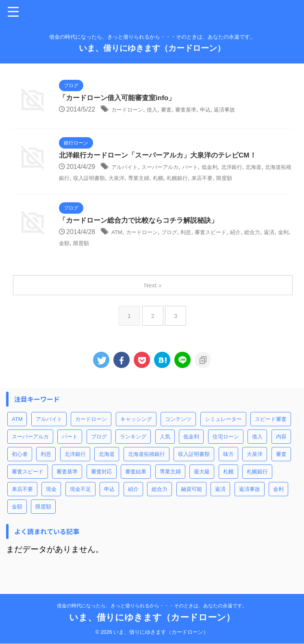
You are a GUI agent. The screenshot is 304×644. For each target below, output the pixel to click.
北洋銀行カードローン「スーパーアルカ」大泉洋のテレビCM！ (163, 156)
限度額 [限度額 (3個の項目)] (43, 517)
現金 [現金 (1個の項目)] (51, 500)
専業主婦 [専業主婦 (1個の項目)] (170, 482)
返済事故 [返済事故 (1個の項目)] (250, 500)
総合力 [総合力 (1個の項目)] (160, 500)
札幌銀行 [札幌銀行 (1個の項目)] (257, 482)
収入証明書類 (138, 178)
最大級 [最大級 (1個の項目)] (202, 482)
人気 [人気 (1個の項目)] (165, 447)
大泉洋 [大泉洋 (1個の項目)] (255, 465)
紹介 (260, 243)
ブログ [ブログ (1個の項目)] (99, 447)
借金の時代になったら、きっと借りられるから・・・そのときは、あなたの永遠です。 (152, 606)
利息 (200, 243)
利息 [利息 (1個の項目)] (46, 465)
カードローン (131, 110)
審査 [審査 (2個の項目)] (281, 465)
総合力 (280, 243)
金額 (99, 254)
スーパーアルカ (170, 168)
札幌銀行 (243, 178)
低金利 (230, 168)
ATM (118, 243)
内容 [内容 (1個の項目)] (281, 447)
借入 (161, 110)
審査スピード (230, 243)
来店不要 (273, 178)
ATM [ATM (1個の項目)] (17, 430)
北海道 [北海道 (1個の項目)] (107, 465)
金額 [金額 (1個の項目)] (17, 517)
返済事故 (246, 110)
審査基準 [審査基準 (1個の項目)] (67, 482)
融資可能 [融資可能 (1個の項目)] (191, 500)
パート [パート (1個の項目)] (70, 447)
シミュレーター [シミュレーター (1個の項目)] (223, 430)
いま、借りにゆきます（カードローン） (152, 48)
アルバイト (128, 168)
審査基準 (200, 110)
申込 (224, 110)
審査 (177, 110)
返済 (65, 254)
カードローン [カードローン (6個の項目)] (91, 430)
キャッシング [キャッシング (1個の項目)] (136, 430)
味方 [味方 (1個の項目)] (228, 465)
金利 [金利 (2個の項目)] (278, 500)
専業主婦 (197, 178)
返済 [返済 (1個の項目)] (220, 500)
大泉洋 (171, 178)
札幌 (220, 178)
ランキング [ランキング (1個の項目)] (133, 447)
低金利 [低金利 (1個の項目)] (191, 447)
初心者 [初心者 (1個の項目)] (20, 465)
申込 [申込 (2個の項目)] (109, 500)
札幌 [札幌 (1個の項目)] (228, 482)
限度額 (69, 189)
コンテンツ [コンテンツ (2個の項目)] (178, 430)
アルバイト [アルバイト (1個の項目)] (49, 430)
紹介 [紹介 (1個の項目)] (133, 500)
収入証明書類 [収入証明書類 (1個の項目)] (194, 465)
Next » (153, 296)
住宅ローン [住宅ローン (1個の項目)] (226, 447)
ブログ (180, 243)
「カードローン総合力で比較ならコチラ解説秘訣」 (143, 232)
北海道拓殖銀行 (92, 178)
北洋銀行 (256, 168)
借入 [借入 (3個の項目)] (257, 447)
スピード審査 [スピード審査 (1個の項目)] (271, 430)
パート (206, 168)
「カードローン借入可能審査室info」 (121, 99)
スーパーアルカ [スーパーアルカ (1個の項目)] (30, 447)
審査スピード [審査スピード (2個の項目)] (28, 482)
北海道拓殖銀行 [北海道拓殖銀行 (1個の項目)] (147, 465)
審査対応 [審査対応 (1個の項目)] (102, 482)
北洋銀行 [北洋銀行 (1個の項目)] (75, 465)
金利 (82, 254)
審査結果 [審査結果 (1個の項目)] (136, 482)
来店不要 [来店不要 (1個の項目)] (22, 500)
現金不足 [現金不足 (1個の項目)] (80, 500)
